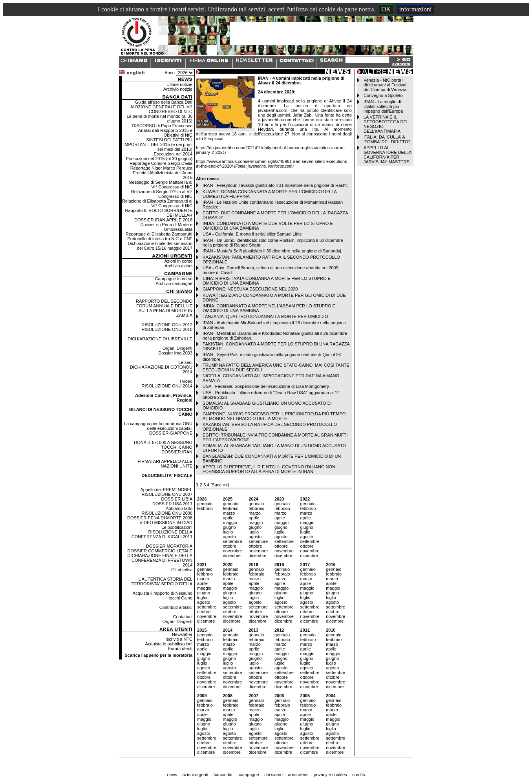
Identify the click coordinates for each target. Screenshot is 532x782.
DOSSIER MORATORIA (169, 546)
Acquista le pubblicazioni (169, 644)
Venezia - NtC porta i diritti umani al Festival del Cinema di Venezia (385, 85)
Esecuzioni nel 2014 (173, 154)
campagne (249, 775)
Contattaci (183, 617)
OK (386, 9)
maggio (230, 523)
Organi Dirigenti (177, 348)
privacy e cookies (330, 775)
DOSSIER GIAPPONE (171, 433)
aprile (228, 518)
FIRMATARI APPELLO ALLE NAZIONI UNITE (165, 464)
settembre (233, 541)
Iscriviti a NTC (179, 639)
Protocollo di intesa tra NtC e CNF (160, 239)
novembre (233, 551)
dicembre (232, 555)
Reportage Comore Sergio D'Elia (161, 163)
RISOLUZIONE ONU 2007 (167, 494)
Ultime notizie (179, 84)
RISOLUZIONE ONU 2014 (167, 386)
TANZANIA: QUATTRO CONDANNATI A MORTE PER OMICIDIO (265, 316)
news (172, 775)
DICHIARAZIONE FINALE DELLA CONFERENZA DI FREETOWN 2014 (160, 560)
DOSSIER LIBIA (177, 499)
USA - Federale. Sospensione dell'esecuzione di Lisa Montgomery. (266, 386)
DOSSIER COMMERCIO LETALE (160, 551)
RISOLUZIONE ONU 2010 (167, 329)
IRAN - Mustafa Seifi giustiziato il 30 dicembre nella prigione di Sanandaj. (272, 251)
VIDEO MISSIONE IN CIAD (166, 523)
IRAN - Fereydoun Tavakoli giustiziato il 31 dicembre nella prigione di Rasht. (275, 185)
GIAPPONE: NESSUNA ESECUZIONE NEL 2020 (250, 289)
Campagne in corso (174, 279)
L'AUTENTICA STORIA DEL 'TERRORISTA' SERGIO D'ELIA (162, 581)
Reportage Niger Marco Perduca (161, 168)
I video (186, 381)
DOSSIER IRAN (177, 452)
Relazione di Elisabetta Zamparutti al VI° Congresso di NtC (157, 203)
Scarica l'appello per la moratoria (158, 655)
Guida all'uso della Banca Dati (164, 102)
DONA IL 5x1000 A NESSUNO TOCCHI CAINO (163, 445)
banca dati (224, 775)
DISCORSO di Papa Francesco (162, 126)
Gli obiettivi (182, 570)
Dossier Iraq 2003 (175, 353)
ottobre (230, 546)
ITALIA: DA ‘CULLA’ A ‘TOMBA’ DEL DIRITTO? (387, 139)
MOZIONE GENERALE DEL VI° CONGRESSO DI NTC (162, 109)
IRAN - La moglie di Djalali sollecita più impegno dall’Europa (383, 106)
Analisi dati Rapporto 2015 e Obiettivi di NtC (165, 133)
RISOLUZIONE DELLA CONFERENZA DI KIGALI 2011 (162, 534)
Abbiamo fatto (179, 508)
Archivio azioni (178, 266)
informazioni (416, 9)
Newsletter (182, 634)
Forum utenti (180, 649)
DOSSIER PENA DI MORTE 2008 (160, 518)
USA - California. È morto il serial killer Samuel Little (252, 234)
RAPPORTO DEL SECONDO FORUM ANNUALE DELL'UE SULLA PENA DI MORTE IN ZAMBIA (164, 308)
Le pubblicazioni (177, 527)
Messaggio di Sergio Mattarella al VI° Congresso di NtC (160, 185)
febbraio (205, 508)
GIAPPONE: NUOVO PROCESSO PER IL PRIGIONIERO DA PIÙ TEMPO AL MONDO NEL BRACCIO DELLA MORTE (274, 416)
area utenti (298, 775)
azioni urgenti (195, 775)
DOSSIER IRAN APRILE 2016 (163, 220)
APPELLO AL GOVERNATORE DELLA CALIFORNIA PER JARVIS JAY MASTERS (388, 155)
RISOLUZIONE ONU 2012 (167, 325)
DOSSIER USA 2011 (172, 504)
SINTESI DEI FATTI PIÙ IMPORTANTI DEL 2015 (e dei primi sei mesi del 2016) (158, 144)
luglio (228, 532)
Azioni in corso (179, 261)
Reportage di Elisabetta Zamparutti (159, 234)
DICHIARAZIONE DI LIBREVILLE (160, 339)
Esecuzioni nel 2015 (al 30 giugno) (159, 159)
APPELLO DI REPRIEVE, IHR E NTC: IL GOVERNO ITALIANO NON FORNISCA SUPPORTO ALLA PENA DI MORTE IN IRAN (269, 469)
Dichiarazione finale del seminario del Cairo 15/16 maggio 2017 (160, 246)
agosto (229, 537)
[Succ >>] (219, 485)
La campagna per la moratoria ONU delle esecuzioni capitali (158, 426)
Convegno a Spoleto (383, 95)
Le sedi (186, 362)
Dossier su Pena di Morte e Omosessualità (166, 227)
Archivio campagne (174, 283)
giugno (229, 527)
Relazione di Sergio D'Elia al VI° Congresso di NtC (162, 194)
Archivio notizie (178, 89)
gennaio (205, 504)
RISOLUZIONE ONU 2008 (167, 513)
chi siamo (273, 775)
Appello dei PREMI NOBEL (166, 490)
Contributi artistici (176, 607)
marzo (229, 513)
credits (358, 775)
